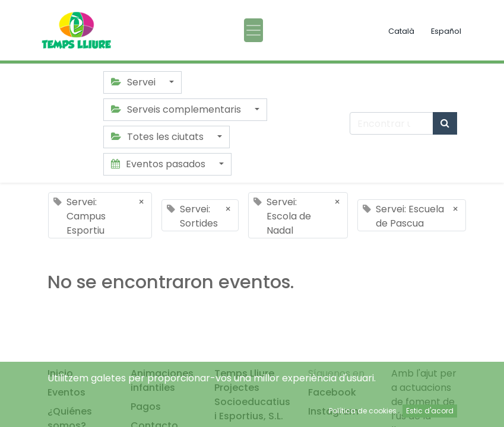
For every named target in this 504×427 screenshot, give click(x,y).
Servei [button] (134, 82)
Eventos (66, 392)
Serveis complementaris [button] (177, 109)
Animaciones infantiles (162, 380)
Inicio (60, 373)
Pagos (146, 407)
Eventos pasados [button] (159, 164)
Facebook (332, 392)
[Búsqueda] (445, 123)
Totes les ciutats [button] (159, 137)
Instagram (333, 411)
